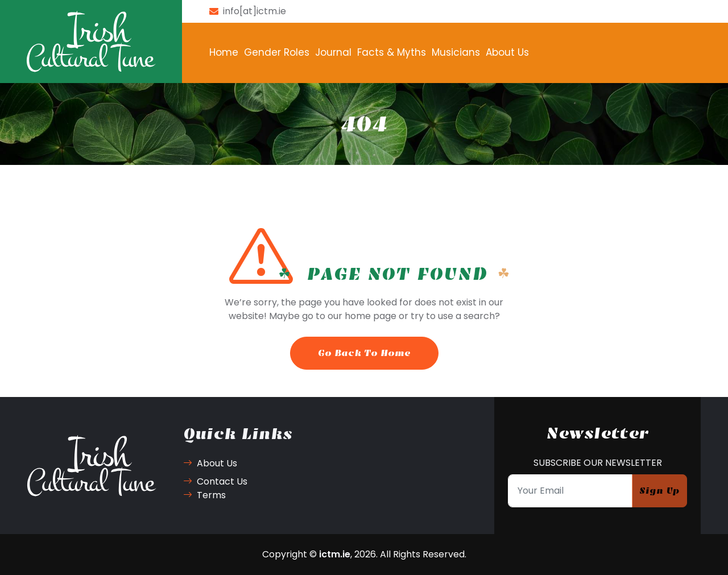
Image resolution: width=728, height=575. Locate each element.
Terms (204, 495)
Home (224, 52)
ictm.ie (335, 554)
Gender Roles (277, 52)
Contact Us (215, 481)
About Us (507, 52)
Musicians (456, 52)
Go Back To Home (364, 353)
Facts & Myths (392, 52)
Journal (333, 52)
